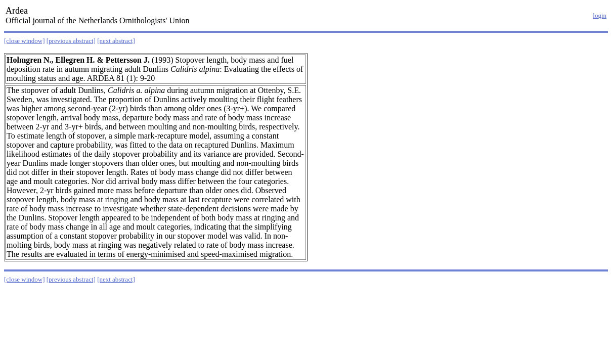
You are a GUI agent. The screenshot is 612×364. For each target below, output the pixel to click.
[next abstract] (116, 41)
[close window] (25, 41)
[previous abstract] (71, 41)
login (600, 15)
